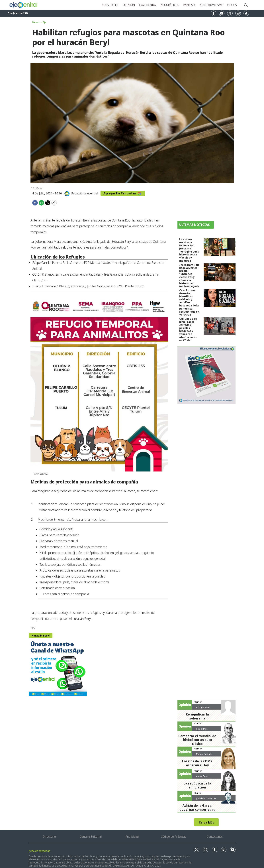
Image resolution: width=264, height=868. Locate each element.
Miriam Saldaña (204, 754)
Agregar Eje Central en (123, 193)
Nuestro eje (110, 5)
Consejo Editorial (91, 837)
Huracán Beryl (41, 636)
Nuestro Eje (39, 22)
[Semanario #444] (206, 375)
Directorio (49, 837)
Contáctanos (215, 837)
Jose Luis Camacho (206, 798)
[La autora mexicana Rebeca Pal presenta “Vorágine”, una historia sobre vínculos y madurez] (220, 247)
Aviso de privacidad (39, 851)
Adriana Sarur (203, 707)
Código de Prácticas (173, 837)
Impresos (189, 5)
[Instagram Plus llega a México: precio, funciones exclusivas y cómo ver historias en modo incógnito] (220, 272)
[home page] (24, 5)
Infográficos (169, 5)
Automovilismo (212, 5)
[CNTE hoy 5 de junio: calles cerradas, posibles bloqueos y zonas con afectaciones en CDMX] (220, 326)
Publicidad (132, 837)
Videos (232, 5)
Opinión (129, 5)
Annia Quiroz (203, 776)
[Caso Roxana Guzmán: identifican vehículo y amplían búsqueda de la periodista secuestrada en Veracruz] (220, 298)
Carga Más (206, 822)
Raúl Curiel (202, 729)
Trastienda (147, 5)
